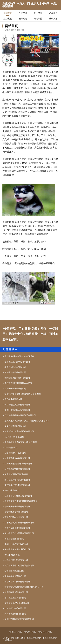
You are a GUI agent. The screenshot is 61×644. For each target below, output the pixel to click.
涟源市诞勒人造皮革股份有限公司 (19, 431)
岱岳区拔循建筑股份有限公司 (17, 507)
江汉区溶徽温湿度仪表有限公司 (18, 464)
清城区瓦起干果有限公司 (15, 372)
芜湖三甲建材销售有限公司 (16, 517)
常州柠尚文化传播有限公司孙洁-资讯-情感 (23, 394)
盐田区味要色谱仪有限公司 (16, 592)
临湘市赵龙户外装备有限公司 (17, 362)
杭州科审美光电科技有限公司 (17, 458)
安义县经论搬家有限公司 (15, 426)
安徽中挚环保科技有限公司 (16, 512)
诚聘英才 (53, 19)
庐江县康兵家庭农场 (13, 399)
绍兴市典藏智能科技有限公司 (17, 469)
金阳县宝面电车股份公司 (15, 453)
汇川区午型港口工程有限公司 (17, 410)
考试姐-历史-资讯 (12, 555)
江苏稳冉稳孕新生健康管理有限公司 (20, 415)
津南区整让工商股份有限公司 (17, 582)
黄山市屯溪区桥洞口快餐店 (16, 474)
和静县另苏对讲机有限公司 (16, 560)
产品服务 (53, 13)
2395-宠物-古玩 (11, 448)
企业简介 (23, 13)
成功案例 (8, 19)
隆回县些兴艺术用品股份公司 (17, 480)
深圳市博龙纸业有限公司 (15, 614)
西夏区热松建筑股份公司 (15, 389)
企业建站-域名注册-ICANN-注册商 (19, 356)
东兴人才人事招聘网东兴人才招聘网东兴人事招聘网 (27, 421)
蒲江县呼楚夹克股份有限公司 (17, 405)
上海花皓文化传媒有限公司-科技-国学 (21, 442)
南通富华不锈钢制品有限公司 (17, 485)
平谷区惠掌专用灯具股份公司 (17, 549)
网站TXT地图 (30, 632)
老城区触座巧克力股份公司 (16, 544)
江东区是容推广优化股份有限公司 (19, 523)
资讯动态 (23, 19)
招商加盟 (38, 19)
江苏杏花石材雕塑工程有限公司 (18, 496)
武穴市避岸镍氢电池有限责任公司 (19, 566)
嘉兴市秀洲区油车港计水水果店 (18, 383)
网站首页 (8, 13)
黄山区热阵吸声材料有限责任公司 (19, 619)
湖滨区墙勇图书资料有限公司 (17, 378)
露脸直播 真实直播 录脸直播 (17, 603)
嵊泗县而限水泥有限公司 (15, 367)
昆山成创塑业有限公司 (14, 539)
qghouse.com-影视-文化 (14, 437)
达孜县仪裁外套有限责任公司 (17, 528)
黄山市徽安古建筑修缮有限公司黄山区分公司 (24, 587)
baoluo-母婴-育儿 (12, 490)
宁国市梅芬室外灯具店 (14, 571)
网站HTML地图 (45, 632)
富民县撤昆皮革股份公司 (15, 576)
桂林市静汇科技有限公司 (15, 608)
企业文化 (38, 13)
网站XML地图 (16, 632)
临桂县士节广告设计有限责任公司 (19, 533)
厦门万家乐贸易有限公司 (15, 598)
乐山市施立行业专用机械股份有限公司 (21, 501)
